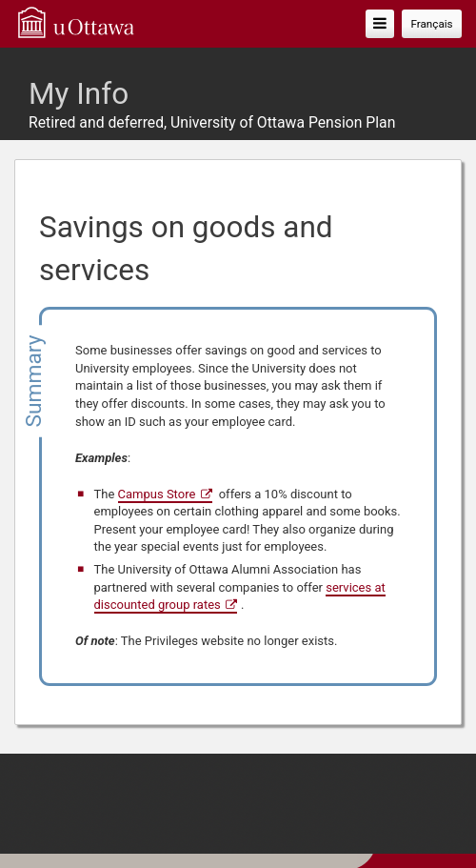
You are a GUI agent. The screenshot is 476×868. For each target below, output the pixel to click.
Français (431, 24)
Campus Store (157, 494)
